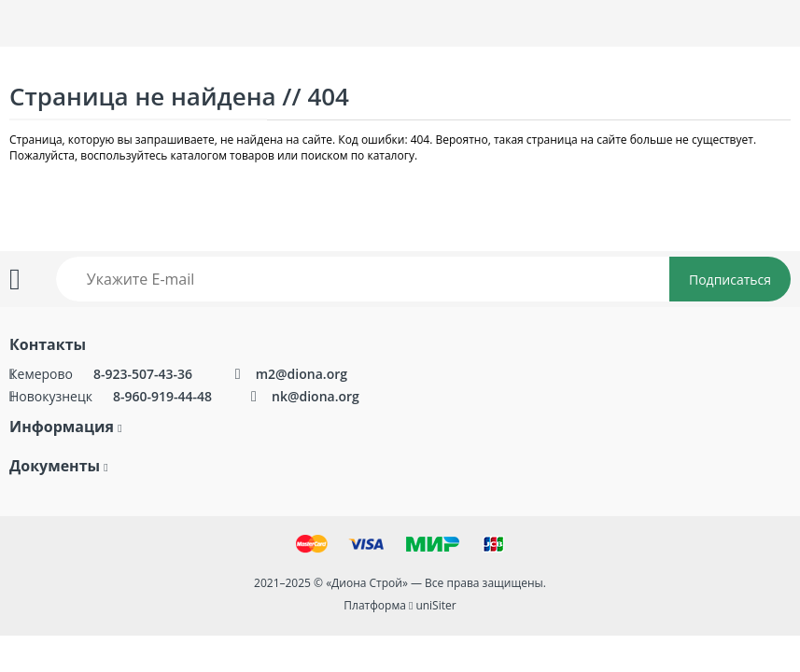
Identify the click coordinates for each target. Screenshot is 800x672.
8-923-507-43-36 (145, 374)
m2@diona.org (302, 374)
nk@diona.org (316, 396)
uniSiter (435, 605)
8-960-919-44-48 (162, 396)
